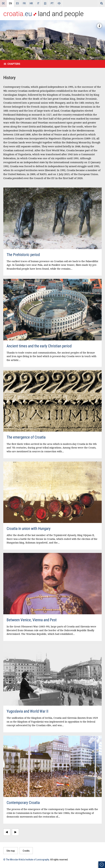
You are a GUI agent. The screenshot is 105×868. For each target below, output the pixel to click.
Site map (11, 851)
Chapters (14, 64)
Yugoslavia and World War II (27, 711)
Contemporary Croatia (23, 803)
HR (31, 3)
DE (3, 3)
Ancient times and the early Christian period (39, 346)
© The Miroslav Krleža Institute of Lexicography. (26, 859)
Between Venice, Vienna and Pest (32, 620)
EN (10, 3)
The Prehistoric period (23, 255)
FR (24, 3)
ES (17, 3)
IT (38, 3)
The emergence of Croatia (26, 437)
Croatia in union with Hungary (29, 528)
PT (52, 3)
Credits (26, 851)
